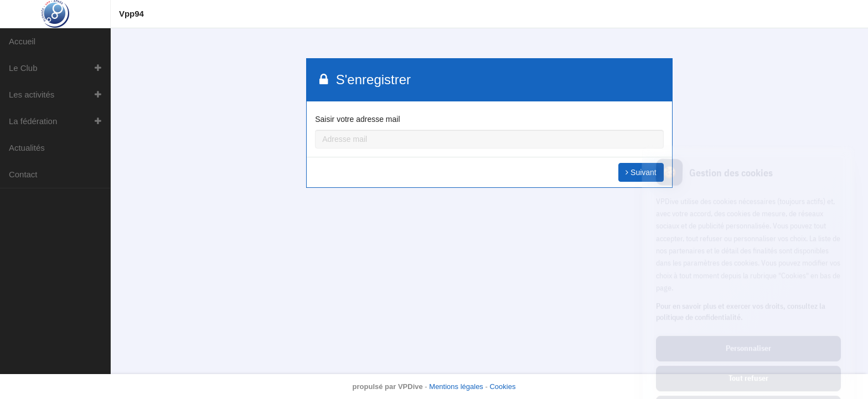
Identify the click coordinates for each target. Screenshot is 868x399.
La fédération (33, 121)
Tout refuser (748, 329)
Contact (23, 174)
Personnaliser (748, 299)
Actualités (27, 148)
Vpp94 (131, 14)
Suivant (641, 172)
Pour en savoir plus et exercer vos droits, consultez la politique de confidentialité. (741, 262)
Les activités (32, 94)
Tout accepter (748, 359)
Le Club (23, 68)
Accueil (22, 41)
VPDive (410, 387)
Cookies (502, 387)
